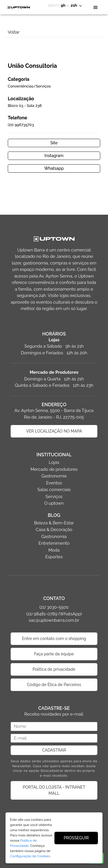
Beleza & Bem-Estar (54, 523)
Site (54, 143)
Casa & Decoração (54, 530)
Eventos (54, 483)
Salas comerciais (54, 490)
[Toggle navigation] (95, 7)
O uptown (54, 503)
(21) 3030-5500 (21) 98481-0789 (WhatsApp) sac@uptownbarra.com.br (54, 614)
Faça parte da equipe (54, 654)
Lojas (54, 462)
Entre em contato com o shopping (54, 639)
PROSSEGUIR (76, 838)
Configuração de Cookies (30, 856)
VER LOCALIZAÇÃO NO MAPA (54, 431)
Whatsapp (54, 168)
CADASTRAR (54, 750)
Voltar (14, 32)
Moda (54, 550)
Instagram (54, 156)
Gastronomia (54, 476)
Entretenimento (54, 543)
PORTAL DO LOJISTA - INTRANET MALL (54, 790)
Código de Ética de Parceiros (54, 685)
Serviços (54, 497)
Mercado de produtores (54, 469)
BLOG (54, 515)
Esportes (54, 557)
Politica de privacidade (54, 669)
